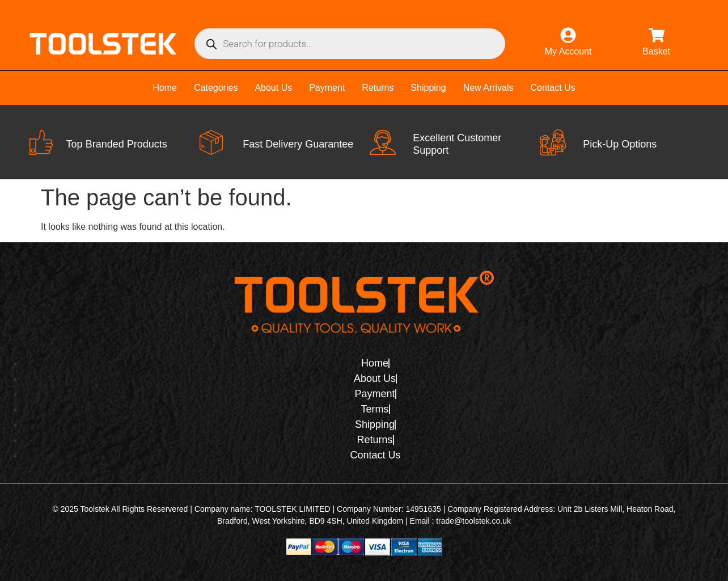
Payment (327, 88)
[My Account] (568, 35)
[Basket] (657, 35)
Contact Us (553, 88)
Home (165, 88)
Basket (656, 51)
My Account (568, 51)
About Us (273, 88)
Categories (216, 88)
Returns (378, 88)
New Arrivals (488, 88)
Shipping (428, 88)
